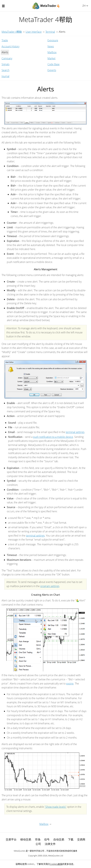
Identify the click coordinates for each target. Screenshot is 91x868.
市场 (38, 839)
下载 (71, 839)
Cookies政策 (56, 864)
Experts (52, 70)
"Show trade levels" (56, 807)
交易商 (81, 839)
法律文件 (50, 844)
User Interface (34, 32)
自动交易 (59, 839)
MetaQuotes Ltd (56, 856)
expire (70, 684)
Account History (10, 46)
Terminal (50, 32)
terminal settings (75, 432)
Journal (5, 76)
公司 (38, 844)
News (51, 46)
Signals (5, 64)
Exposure (53, 40)
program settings (50, 586)
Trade (5, 40)
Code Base (54, 64)
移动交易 (26, 839)
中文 (83, 6)
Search (5, 70)
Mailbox (52, 52)
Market (51, 58)
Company (7, 58)
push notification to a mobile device (53, 437)
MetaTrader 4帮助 (12, 32)
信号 (47, 839)
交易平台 (11, 839)
